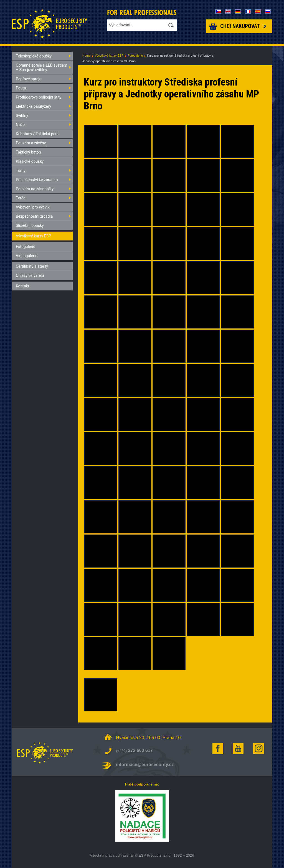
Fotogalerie (135, 56)
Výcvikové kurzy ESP (109, 56)
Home (86, 56)
